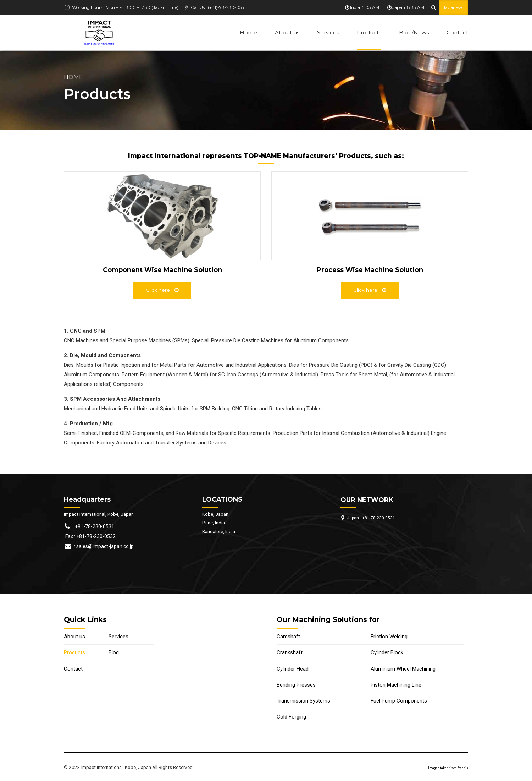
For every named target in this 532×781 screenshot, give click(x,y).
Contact (457, 32)
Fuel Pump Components (399, 701)
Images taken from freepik (448, 768)
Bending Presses (296, 685)
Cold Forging (291, 717)
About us (287, 32)
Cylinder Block (387, 652)
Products (369, 32)
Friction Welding (389, 637)
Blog (114, 652)
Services (328, 32)
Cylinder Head (293, 669)
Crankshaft (290, 652)
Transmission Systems (303, 701)
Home (248, 32)
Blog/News (414, 32)
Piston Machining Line (396, 685)
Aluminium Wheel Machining (403, 669)
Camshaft (288, 637)
